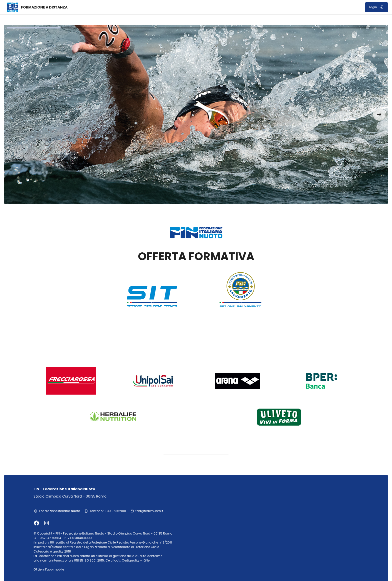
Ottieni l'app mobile (55, 556)
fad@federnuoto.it (156, 497)
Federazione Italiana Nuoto (66, 497)
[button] (363, 107)
